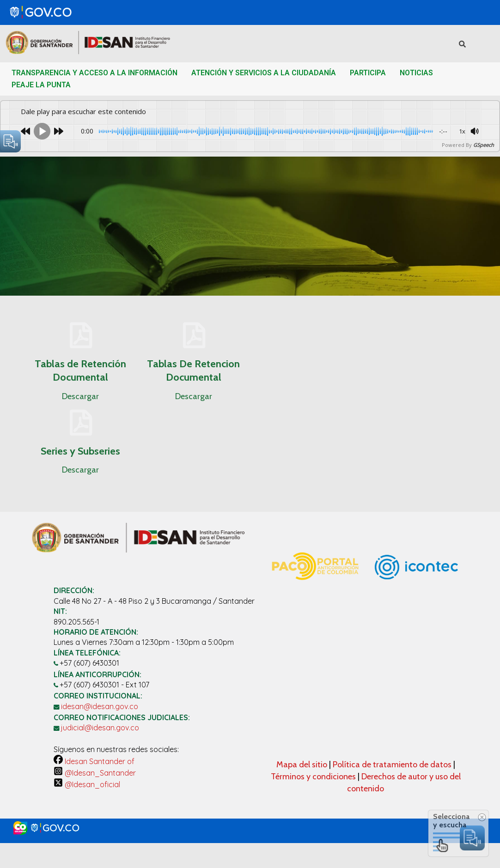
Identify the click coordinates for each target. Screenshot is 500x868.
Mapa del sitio (303, 765)
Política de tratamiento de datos (393, 765)
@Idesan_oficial (87, 784)
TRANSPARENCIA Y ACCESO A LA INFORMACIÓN (95, 73)
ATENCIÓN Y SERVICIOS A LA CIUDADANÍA (264, 73)
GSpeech (484, 145)
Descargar (80, 396)
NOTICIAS (416, 73)
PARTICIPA (368, 73)
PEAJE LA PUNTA (41, 85)
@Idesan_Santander (95, 773)
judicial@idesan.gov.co (100, 728)
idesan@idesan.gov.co (100, 706)
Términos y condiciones (313, 777)
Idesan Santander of (94, 761)
